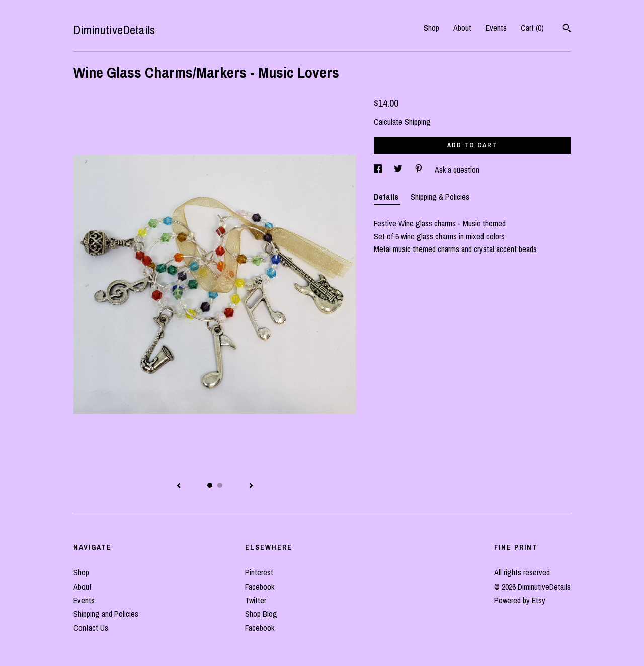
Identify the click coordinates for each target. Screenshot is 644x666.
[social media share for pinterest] (420, 170)
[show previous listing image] (179, 486)
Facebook (260, 587)
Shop (431, 28)
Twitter (256, 600)
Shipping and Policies (106, 614)
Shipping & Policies (440, 197)
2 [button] (220, 485)
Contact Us (91, 628)
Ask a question (457, 170)
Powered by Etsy (520, 600)
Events (496, 28)
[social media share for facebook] (379, 170)
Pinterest (259, 572)
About (462, 28)
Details (387, 197)
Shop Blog (261, 614)
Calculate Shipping (402, 122)
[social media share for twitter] (399, 170)
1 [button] (210, 485)
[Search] (567, 29)
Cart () (532, 28)
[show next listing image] (251, 486)
